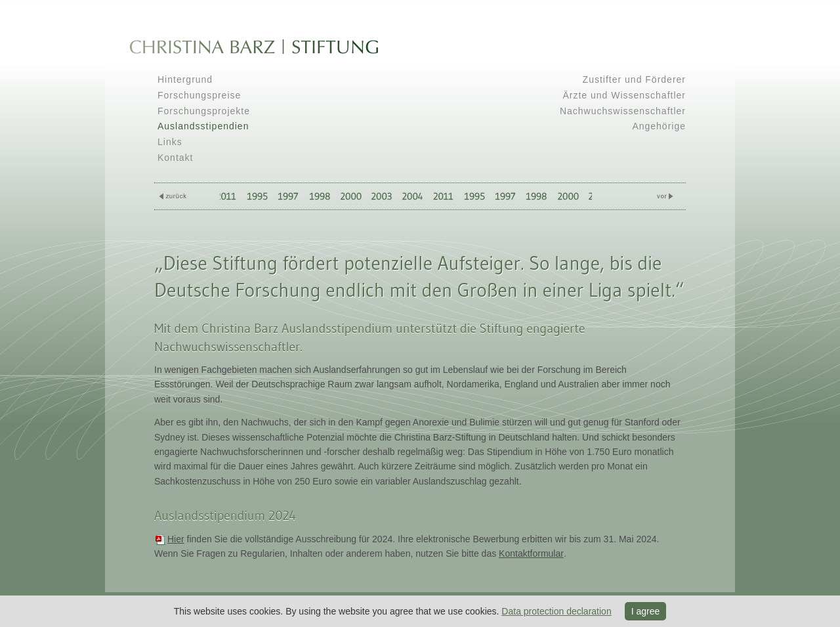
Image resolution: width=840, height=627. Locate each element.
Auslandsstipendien (203, 126)
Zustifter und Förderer (634, 79)
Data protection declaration (556, 611)
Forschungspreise (199, 95)
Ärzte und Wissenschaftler (624, 95)
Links (170, 142)
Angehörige (659, 126)
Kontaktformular (531, 553)
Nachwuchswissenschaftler (623, 111)
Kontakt (175, 158)
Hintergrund (185, 79)
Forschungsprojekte (204, 111)
